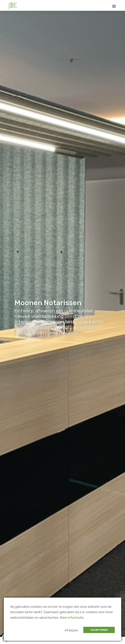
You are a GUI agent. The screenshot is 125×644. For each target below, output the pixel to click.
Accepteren (99, 630)
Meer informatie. (72, 618)
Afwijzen (71, 630)
